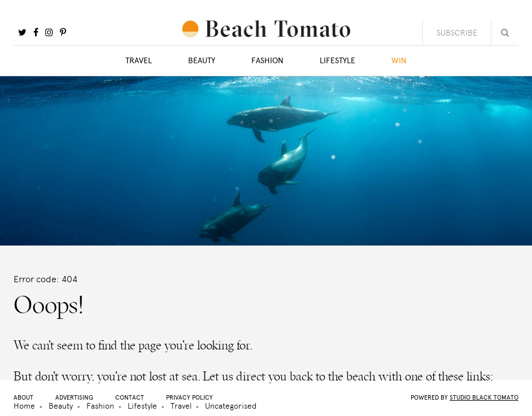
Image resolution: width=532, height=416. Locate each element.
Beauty (202, 61)
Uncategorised (231, 406)
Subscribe (457, 33)
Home (24, 406)
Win (399, 61)
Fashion (267, 61)
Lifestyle (337, 61)
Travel (139, 61)
